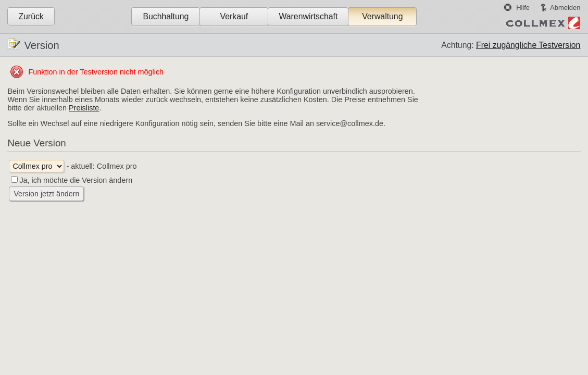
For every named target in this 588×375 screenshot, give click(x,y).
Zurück (31, 16)
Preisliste (84, 108)
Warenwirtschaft (308, 16)
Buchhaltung (166, 16)
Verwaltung (382, 16)
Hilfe (523, 8)
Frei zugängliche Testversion (528, 45)
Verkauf (234, 16)
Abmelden (565, 8)
